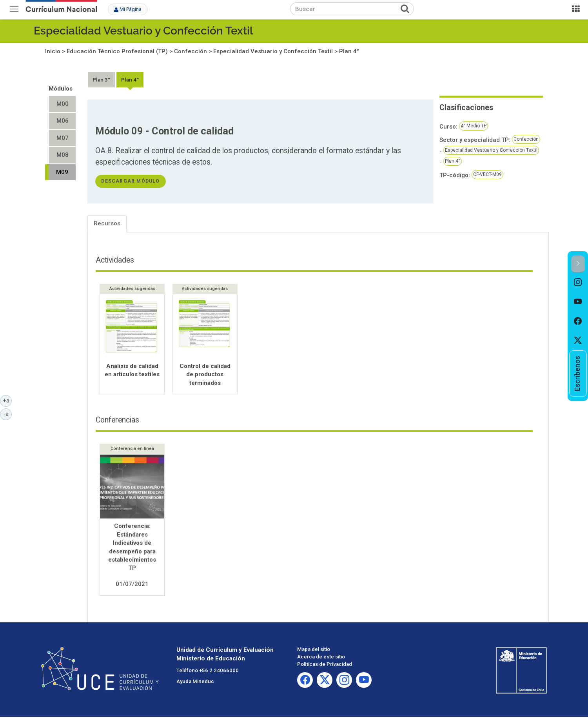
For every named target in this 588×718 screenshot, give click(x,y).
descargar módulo (130, 181)
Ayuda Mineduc (195, 683)
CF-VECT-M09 (487, 174)
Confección (191, 51)
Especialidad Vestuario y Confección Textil (143, 31)
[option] (578, 283)
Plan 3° (101, 80)
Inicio (53, 51)
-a (7, 413)
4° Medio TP (474, 126)
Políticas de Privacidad (325, 665)
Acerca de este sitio (321, 657)
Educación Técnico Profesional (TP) (117, 51)
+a (7, 400)
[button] (578, 264)
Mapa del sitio (314, 650)
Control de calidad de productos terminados (205, 374)
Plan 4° (349, 51)
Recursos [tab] (107, 223)
